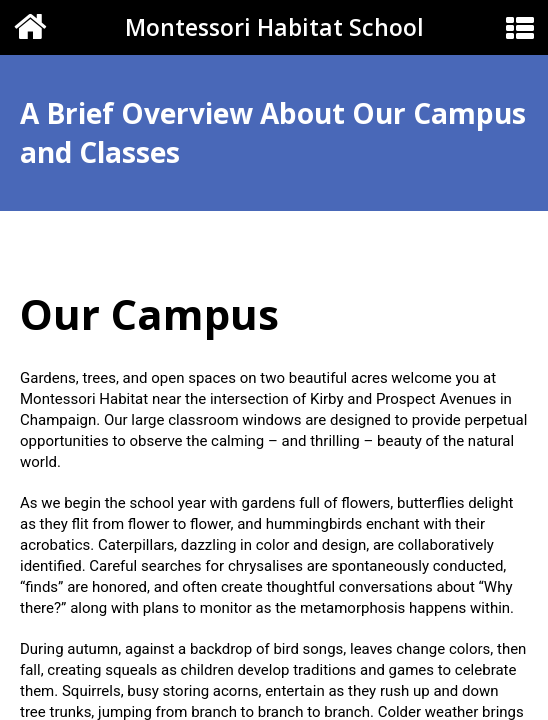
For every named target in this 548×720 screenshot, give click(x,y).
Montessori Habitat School (274, 27)
